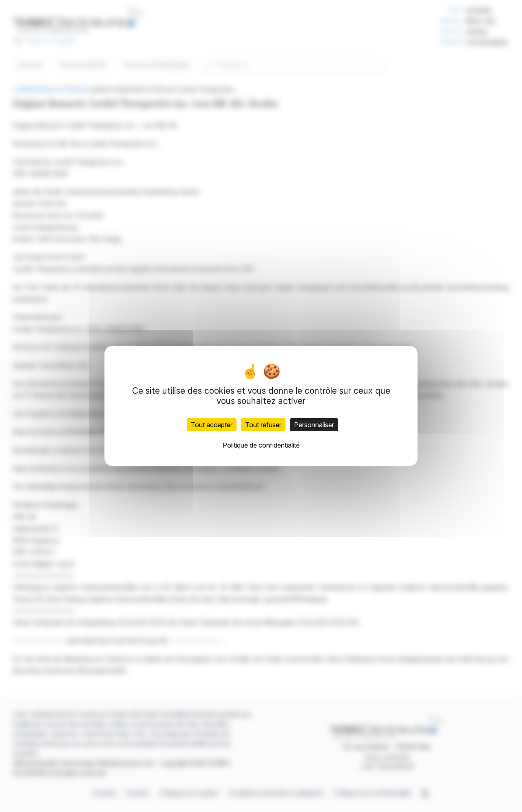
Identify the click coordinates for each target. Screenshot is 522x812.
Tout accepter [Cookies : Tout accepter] (212, 425)
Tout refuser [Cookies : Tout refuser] (263, 425)
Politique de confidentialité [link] (261, 445)
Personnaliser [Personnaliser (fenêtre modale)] (314, 425)
